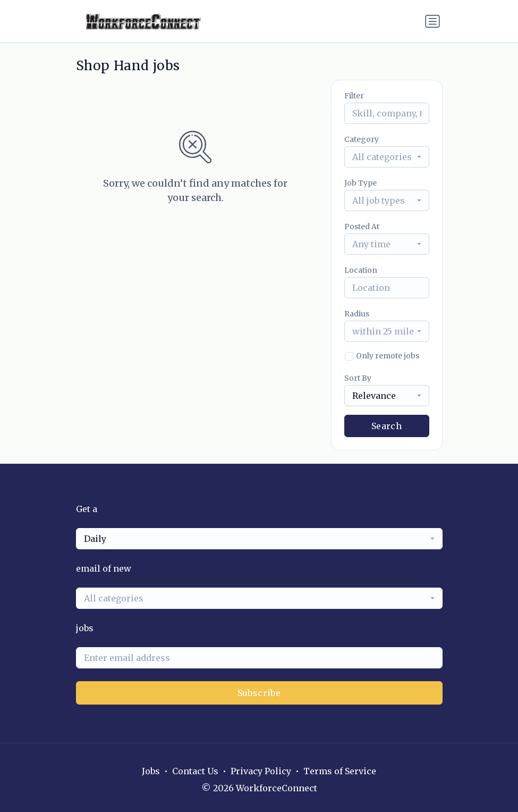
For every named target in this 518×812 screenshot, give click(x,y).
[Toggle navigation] (432, 21)
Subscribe (259, 693)
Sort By (358, 378)
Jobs (151, 771)
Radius (357, 314)
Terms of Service (340, 771)
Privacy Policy (261, 771)
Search (387, 426)
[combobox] (387, 157)
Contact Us (195, 771)
